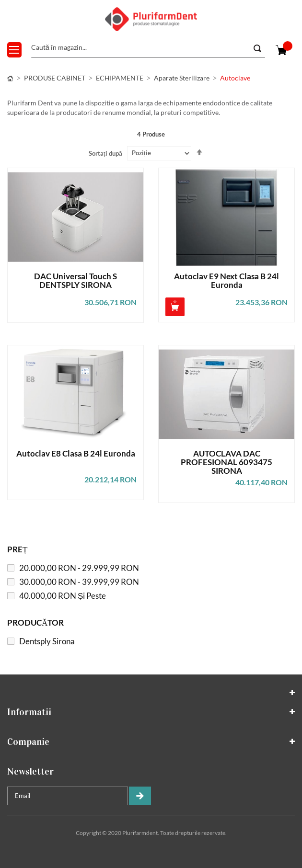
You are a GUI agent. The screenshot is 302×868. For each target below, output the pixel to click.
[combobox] (148, 48)
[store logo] (151, 19)
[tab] (151, 693)
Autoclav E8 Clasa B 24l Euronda (76, 454)
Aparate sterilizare (182, 78)
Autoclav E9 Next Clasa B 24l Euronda (226, 281)
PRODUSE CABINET (55, 78)
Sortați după (105, 153)
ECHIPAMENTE (120, 78)
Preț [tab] (17, 549)
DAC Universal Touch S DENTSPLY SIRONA (75, 281)
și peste (63, 596)
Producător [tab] (35, 622)
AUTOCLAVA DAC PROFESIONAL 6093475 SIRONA (226, 462)
